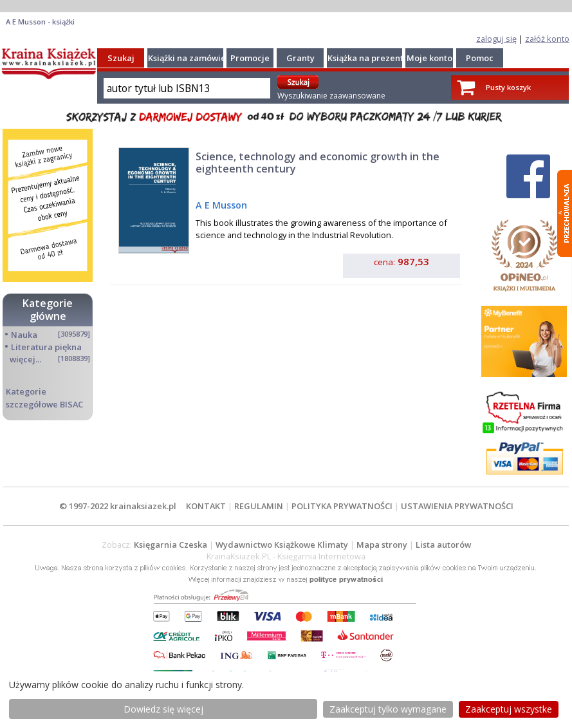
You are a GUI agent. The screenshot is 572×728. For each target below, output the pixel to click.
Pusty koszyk (508, 87)
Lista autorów (443, 545)
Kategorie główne (48, 309)
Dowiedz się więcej (163, 709)
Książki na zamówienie (193, 58)
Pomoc (480, 58)
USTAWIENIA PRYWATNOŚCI (457, 506)
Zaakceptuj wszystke (509, 709)
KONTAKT (206, 506)
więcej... (25, 359)
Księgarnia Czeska (171, 545)
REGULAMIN (259, 506)
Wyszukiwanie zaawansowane (331, 96)
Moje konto (429, 58)
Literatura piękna (46, 347)
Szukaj (121, 58)
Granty (300, 58)
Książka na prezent (365, 58)
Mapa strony (382, 545)
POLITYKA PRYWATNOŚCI (342, 506)
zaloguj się (496, 39)
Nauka (24, 335)
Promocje (250, 58)
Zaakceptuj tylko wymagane (388, 709)
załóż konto (547, 39)
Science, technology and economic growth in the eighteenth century (318, 163)
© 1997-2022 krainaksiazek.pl (118, 506)
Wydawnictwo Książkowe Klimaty (282, 545)
